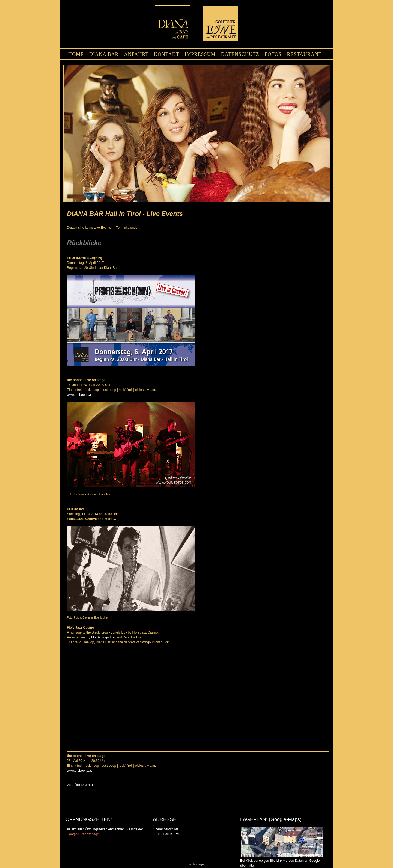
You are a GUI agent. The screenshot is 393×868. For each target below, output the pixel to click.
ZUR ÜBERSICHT (80, 785)
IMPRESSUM (200, 54)
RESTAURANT (304, 54)
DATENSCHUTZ (240, 54)
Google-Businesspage (83, 834)
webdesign (197, 864)
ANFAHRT (136, 54)
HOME (76, 54)
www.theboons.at (79, 395)
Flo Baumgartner (103, 637)
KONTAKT (167, 54)
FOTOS (273, 54)
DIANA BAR (104, 54)
